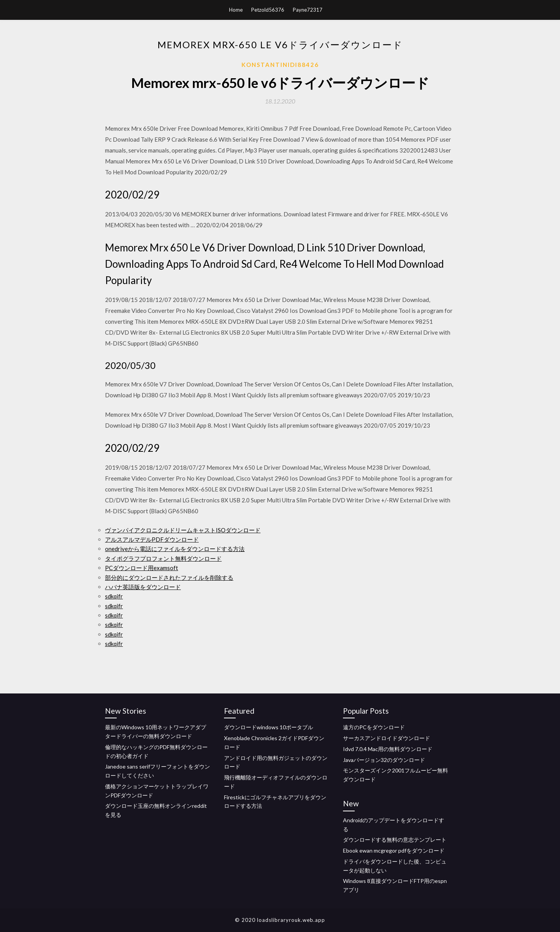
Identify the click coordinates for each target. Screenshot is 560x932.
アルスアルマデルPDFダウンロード (152, 539)
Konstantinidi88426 (280, 65)
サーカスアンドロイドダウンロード (387, 738)
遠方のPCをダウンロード (374, 727)
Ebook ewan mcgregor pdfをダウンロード (394, 850)
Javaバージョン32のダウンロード (384, 760)
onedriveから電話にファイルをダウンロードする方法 (175, 549)
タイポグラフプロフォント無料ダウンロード (163, 558)
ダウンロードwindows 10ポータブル (269, 727)
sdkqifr (114, 596)
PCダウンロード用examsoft (142, 568)
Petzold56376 (268, 10)
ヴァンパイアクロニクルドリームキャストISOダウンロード (183, 530)
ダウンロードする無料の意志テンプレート (395, 840)
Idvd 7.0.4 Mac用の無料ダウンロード (388, 749)
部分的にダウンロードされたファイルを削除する (169, 577)
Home (236, 10)
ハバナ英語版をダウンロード (143, 587)
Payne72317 (308, 10)
